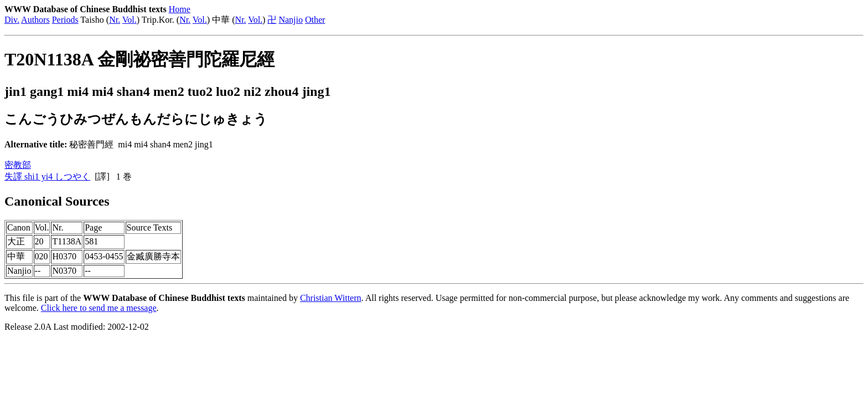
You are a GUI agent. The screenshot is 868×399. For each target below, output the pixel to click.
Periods (65, 20)
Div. (12, 20)
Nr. (115, 20)
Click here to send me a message (99, 308)
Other (315, 20)
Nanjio (291, 20)
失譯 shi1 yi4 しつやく (47, 177)
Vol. (130, 20)
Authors (35, 20)
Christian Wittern (331, 298)
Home (180, 9)
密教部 (18, 165)
